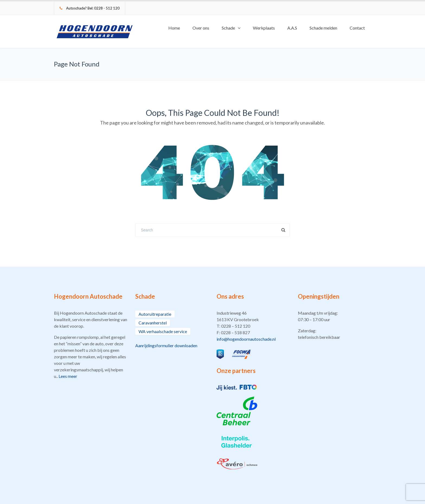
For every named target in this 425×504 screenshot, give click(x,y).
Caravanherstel (153, 323)
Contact (357, 28)
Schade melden (323, 28)
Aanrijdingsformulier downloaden (166, 345)
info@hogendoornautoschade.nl (246, 339)
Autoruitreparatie (155, 314)
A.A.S (292, 28)
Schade (228, 28)
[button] (253, 326)
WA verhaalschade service (163, 331)
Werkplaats (264, 28)
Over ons (201, 28)
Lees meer (68, 376)
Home (174, 28)
